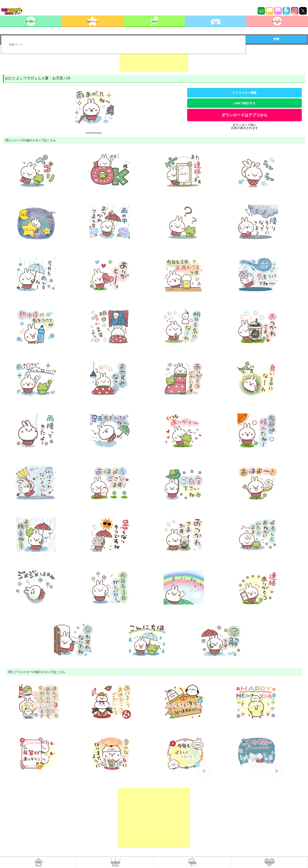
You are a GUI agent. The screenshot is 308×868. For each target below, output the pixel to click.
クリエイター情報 (244, 93)
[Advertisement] (154, 61)
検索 (276, 39)
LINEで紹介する (244, 103)
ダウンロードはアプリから (244, 115)
